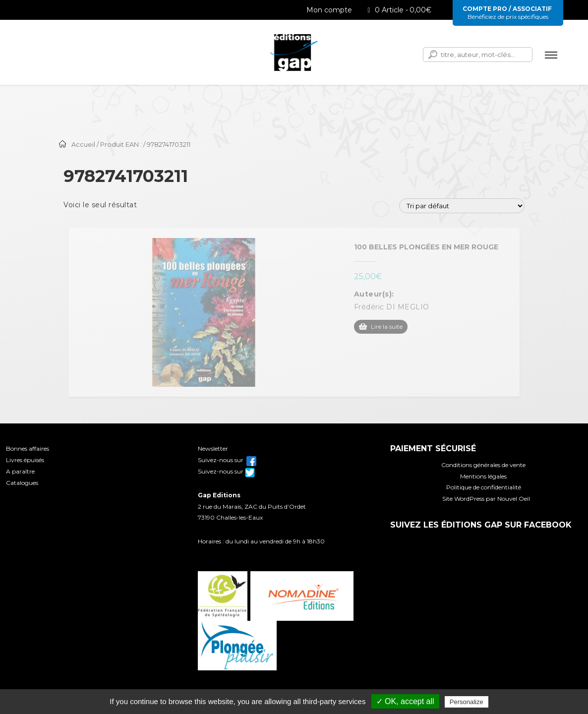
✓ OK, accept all (405, 701)
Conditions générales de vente (483, 465)
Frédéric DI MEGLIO (392, 307)
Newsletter (213, 448)
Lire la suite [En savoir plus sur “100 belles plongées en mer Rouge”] (387, 327)
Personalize (467, 702)
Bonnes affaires (28, 448)
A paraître (20, 471)
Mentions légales (483, 476)
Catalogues (22, 483)
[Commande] (462, 206)
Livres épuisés (25, 460)
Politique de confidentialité (484, 487)
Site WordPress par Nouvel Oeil (486, 499)
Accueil (83, 145)
